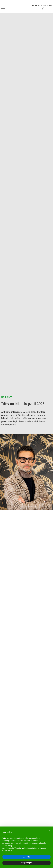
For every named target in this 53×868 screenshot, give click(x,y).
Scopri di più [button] (27, 863)
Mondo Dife (7, 397)
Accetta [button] (27, 857)
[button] (50, 831)
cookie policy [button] (7, 846)
